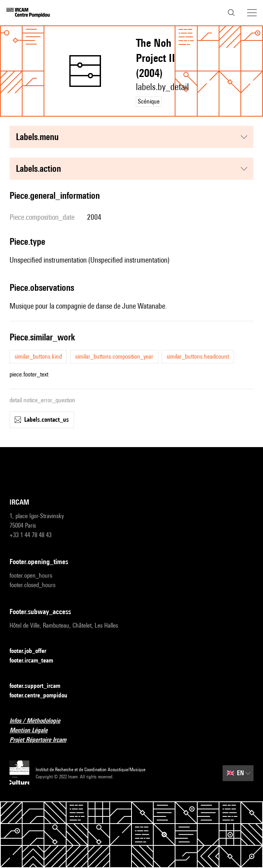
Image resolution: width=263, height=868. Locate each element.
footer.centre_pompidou (43, 696)
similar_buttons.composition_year (114, 356)
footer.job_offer (33, 651)
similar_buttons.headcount (198, 356)
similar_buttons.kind (38, 356)
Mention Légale (33, 731)
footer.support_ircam (40, 686)
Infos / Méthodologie (40, 721)
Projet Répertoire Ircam (43, 740)
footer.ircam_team (36, 661)
